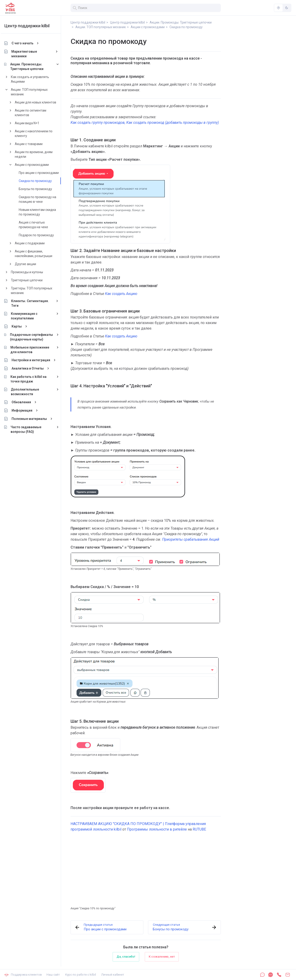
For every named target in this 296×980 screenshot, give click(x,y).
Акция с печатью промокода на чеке (37, 225)
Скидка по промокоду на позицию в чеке (41, 199)
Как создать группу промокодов (98, 123)
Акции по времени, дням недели (37, 154)
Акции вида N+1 (31, 123)
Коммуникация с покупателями (28, 316)
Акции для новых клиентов (39, 102)
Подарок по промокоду (40, 235)
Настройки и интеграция (35, 360)
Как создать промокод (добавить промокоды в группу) (173, 123)
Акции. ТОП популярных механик (33, 92)
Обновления (25, 402)
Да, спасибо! (126, 957)
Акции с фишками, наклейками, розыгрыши (37, 254)
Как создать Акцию (121, 294)
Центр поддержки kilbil (31, 26)
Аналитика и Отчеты (31, 368)
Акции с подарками (33, 243)
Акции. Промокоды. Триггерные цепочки (31, 67)
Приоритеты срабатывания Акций (191, 539)
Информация (26, 410)
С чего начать (26, 43)
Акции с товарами (32, 144)
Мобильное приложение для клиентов (34, 350)
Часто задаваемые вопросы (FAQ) (30, 429)
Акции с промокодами (35, 165)
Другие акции (29, 264)
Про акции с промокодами (42, 173)
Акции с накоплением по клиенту (37, 133)
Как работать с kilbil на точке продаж (32, 379)
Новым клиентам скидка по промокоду (41, 212)
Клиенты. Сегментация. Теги (34, 303)
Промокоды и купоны (31, 272)
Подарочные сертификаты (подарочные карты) (35, 337)
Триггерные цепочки (30, 280)
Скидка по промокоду (39, 181)
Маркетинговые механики (28, 54)
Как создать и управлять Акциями (34, 79)
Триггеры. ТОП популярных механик (35, 291)
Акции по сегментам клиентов (34, 113)
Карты (20, 326)
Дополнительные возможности (29, 392)
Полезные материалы (33, 419)
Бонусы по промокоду (39, 189)
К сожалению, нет (162, 957)
